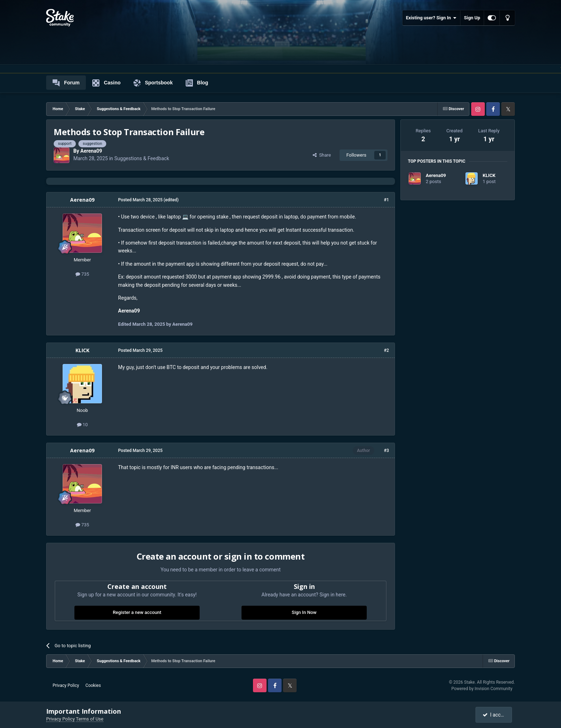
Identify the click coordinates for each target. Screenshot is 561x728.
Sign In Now (304, 612)
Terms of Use (90, 719)
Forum (66, 83)
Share (322, 155)
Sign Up (472, 18)
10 (82, 425)
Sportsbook (153, 83)
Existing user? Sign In (431, 18)
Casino (106, 83)
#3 (386, 451)
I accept (494, 715)
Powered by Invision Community (482, 689)
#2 (386, 350)
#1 (386, 200)
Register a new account (137, 612)
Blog (197, 83)
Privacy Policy (66, 685)
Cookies (93, 685)
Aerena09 (91, 151)
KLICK (82, 350)
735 (82, 274)
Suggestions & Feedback (142, 158)
